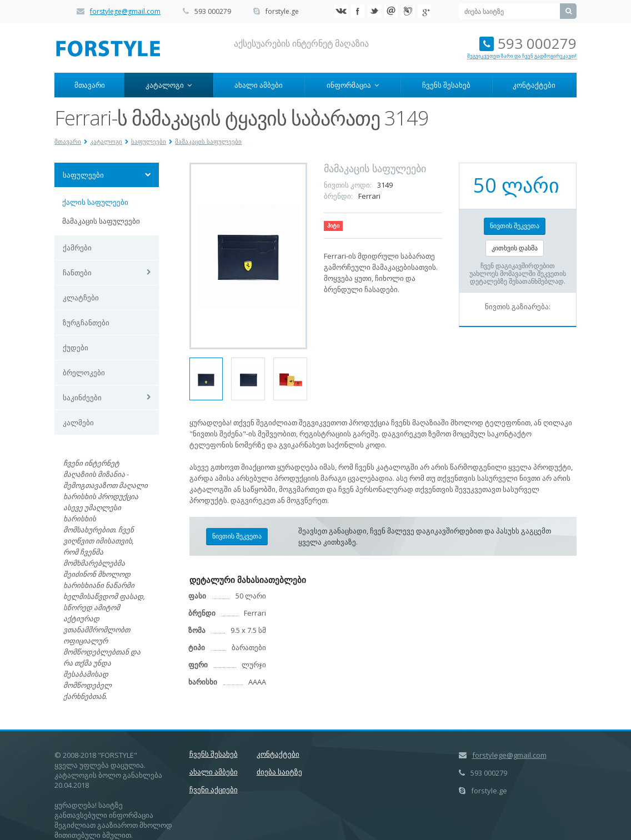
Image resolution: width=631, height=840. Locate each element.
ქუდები (76, 348)
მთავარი (90, 85)
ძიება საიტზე (279, 772)
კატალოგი (169, 85)
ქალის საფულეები (95, 202)
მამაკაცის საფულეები (208, 141)
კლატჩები (81, 298)
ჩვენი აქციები (214, 789)
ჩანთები (77, 273)
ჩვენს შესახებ (446, 85)
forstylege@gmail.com (125, 11)
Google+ (424, 11)
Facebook (358, 11)
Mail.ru (391, 11)
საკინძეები (82, 398)
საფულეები (149, 141)
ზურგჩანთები (86, 323)
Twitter (374, 11)
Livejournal (408, 11)
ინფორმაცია (353, 85)
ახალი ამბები (259, 85)
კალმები (78, 422)
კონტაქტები (534, 85)
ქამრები (77, 248)
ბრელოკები (84, 373)
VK (341, 11)
